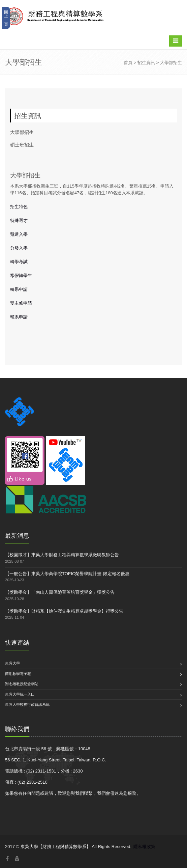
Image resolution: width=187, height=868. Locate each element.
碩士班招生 (22, 145)
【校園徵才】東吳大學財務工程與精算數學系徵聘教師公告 (62, 555)
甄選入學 (19, 234)
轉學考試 (19, 262)
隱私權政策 (144, 847)
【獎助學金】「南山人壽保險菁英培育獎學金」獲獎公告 (60, 592)
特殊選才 (19, 220)
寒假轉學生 (21, 275)
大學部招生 (171, 63)
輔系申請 (19, 317)
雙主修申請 (21, 303)
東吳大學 (12, 663)
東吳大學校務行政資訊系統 (27, 704)
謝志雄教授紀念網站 (22, 684)
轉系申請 (19, 289)
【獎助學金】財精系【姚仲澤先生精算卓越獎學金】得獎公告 (64, 611)
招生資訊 (146, 63)
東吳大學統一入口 (20, 694)
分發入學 (19, 248)
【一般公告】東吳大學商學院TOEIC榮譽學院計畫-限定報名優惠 (67, 574)
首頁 (128, 63)
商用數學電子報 (18, 674)
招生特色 (19, 207)
